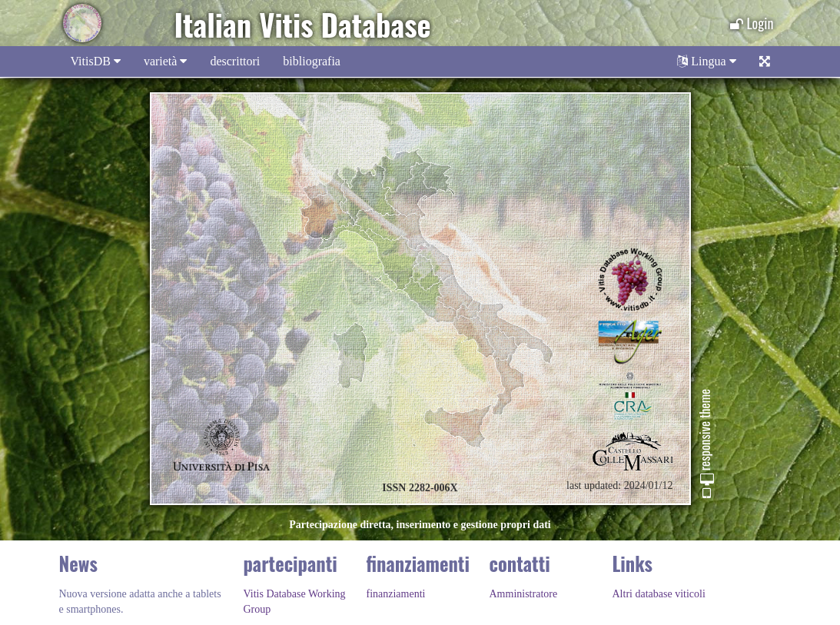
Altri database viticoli (659, 594)
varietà (166, 61)
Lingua (706, 61)
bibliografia (312, 61)
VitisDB (96, 61)
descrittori (235, 61)
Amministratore (524, 594)
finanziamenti (396, 594)
